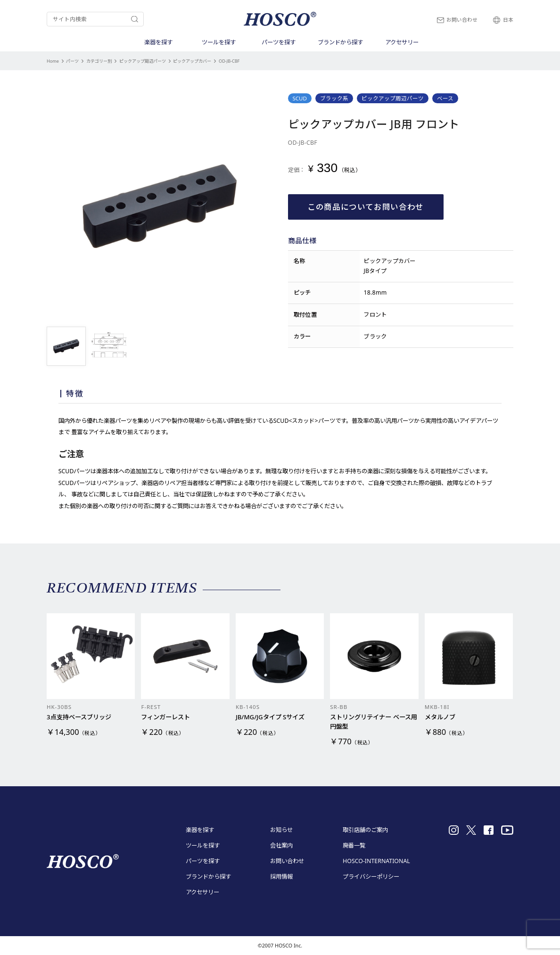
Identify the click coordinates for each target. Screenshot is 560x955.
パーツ (72, 61)
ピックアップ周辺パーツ (143, 61)
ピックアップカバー (192, 61)
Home (53, 61)
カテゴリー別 (99, 61)
